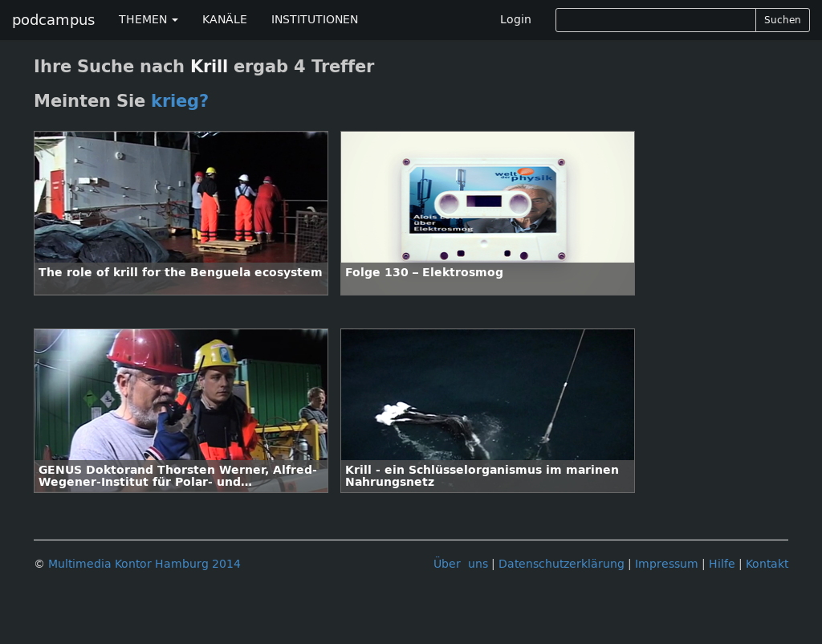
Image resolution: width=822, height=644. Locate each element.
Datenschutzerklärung (562, 564)
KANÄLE (225, 20)
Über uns (461, 564)
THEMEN (149, 20)
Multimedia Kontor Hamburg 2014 (144, 564)
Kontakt (767, 564)
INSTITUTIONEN (315, 20)
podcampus (53, 20)
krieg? (180, 101)
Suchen (783, 20)
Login (516, 20)
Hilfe (722, 564)
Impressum (667, 564)
